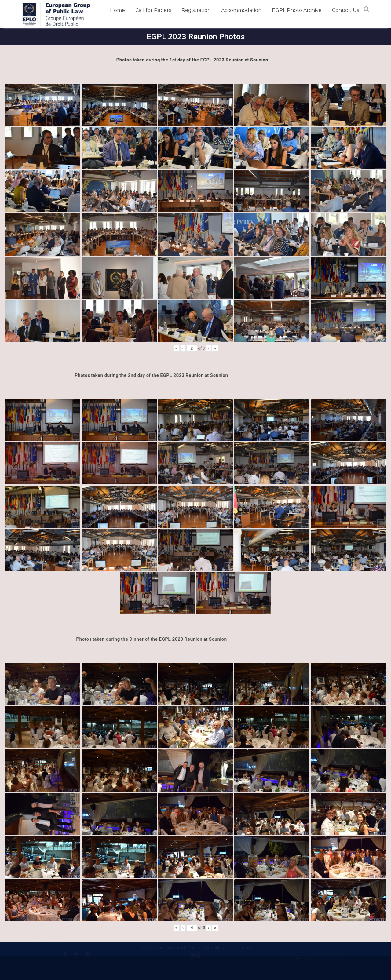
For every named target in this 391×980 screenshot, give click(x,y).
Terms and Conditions (45, 945)
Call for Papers (153, 10)
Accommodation (241, 10)
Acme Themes (330, 961)
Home (117, 10)
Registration (196, 10)
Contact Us (345, 10)
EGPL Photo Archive (297, 10)
